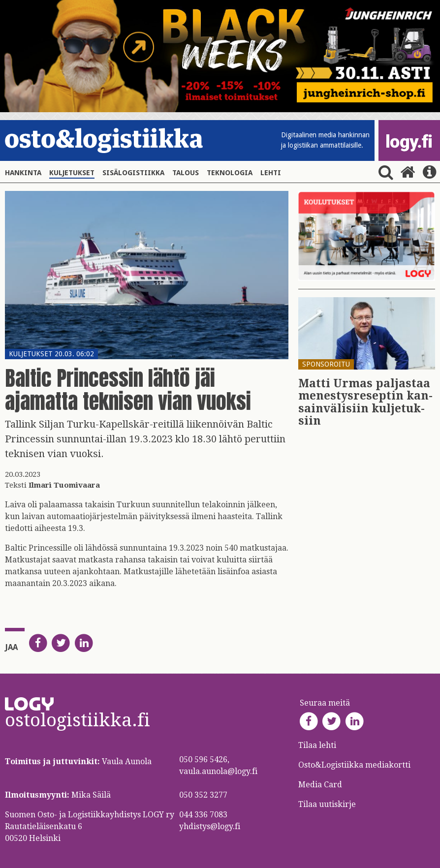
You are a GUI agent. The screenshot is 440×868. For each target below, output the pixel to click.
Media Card (321, 785)
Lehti (271, 173)
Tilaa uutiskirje (327, 804)
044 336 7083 (203, 815)
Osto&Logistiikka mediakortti (354, 765)
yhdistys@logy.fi (210, 826)
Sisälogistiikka (133, 173)
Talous (186, 173)
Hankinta (23, 173)
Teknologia (230, 173)
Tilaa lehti (317, 745)
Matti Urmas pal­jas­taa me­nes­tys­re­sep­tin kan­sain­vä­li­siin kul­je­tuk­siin (365, 402)
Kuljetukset (72, 173)
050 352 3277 (203, 795)
